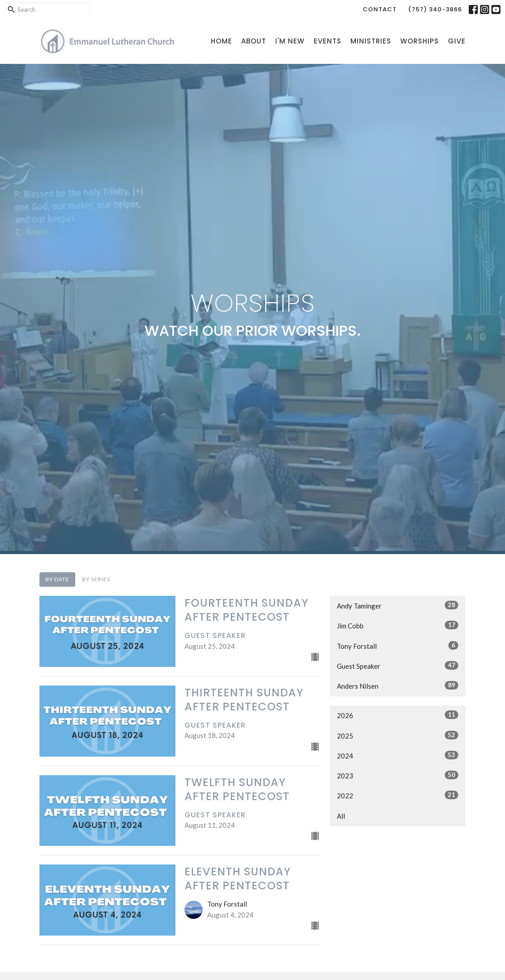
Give (457, 41)
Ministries (371, 41)
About (254, 41)
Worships (420, 41)
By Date (57, 579)
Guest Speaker (398, 666)
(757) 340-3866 (435, 9)
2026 (398, 715)
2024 (398, 755)
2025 (398, 735)
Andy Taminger (398, 605)
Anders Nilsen (398, 686)
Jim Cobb (398, 625)
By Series (96, 579)
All (341, 816)
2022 (398, 795)
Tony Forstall (398, 646)
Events (328, 41)
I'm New (290, 41)
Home (221, 41)
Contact (380, 9)
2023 (398, 775)
